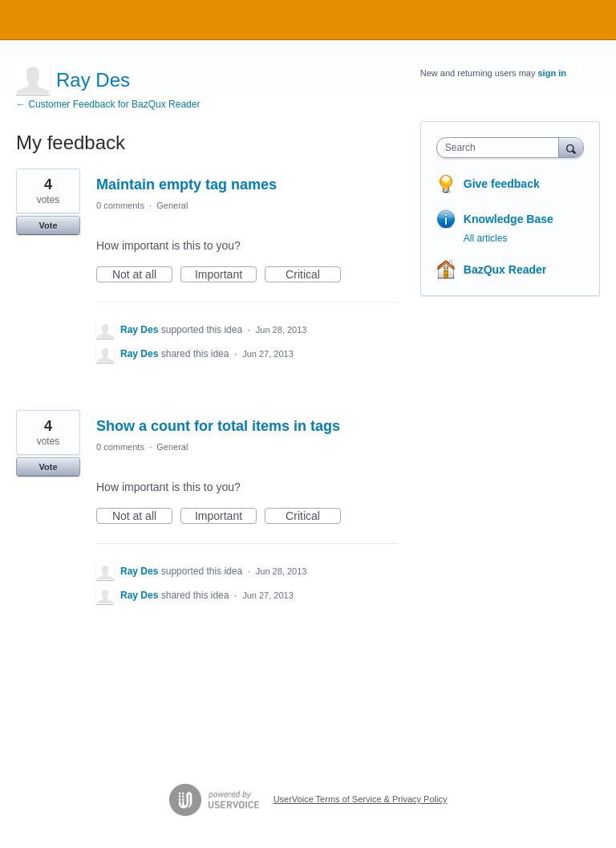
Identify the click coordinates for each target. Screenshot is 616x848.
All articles (486, 238)
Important (226, 275)
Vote (48, 225)
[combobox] (501, 148)
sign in (552, 73)
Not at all (142, 275)
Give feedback (502, 184)
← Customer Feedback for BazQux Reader (108, 104)
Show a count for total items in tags (218, 426)
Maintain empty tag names (186, 185)
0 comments (120, 205)
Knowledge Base (509, 219)
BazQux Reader (505, 270)
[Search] (571, 147)
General (172, 205)
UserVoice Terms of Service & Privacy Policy (361, 799)
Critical (313, 275)
